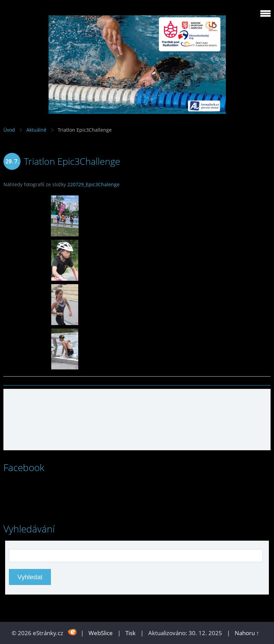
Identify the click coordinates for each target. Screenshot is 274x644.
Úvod (9, 130)
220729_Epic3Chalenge (93, 184)
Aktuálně (36, 130)
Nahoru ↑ (247, 633)
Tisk (131, 633)
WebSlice (101, 633)
